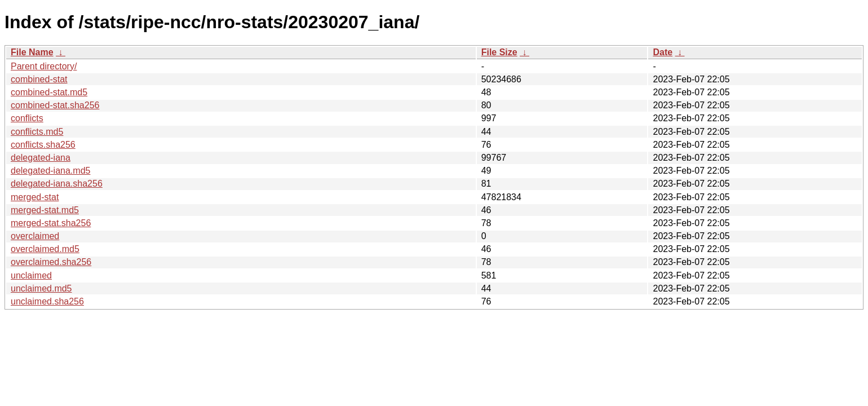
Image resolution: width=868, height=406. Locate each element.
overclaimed (35, 236)
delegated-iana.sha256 (57, 184)
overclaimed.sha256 (51, 262)
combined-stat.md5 (49, 92)
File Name (32, 52)
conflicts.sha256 (43, 145)
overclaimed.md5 (45, 249)
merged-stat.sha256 (51, 223)
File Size (499, 52)
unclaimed (31, 275)
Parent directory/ (44, 66)
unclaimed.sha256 (47, 301)
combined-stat (39, 79)
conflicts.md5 (37, 132)
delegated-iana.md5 (50, 171)
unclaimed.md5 (41, 288)
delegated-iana (41, 158)
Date (663, 52)
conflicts (27, 118)
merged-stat (35, 197)
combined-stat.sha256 (55, 105)
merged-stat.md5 (45, 210)
